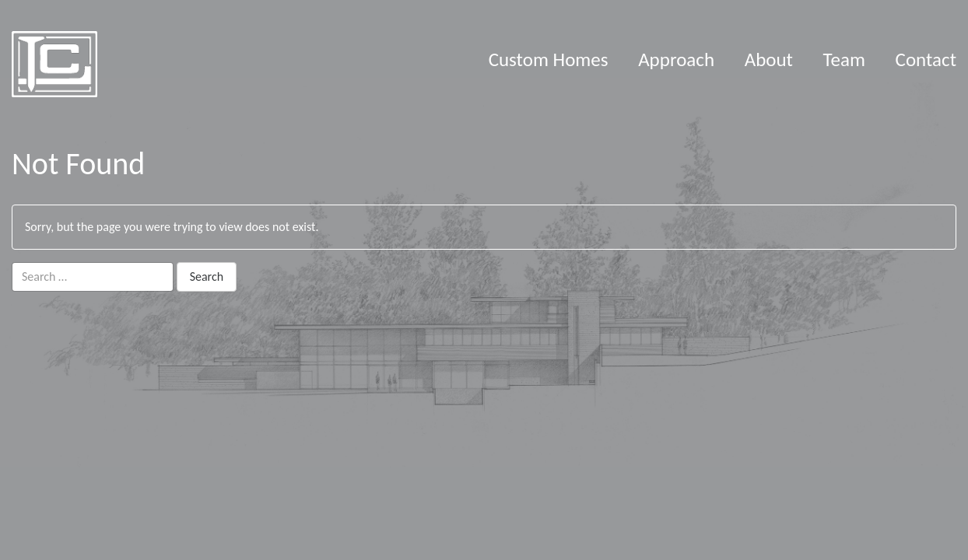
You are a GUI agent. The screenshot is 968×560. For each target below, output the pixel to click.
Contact (926, 59)
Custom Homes (549, 59)
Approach (676, 59)
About (769, 59)
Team (844, 59)
